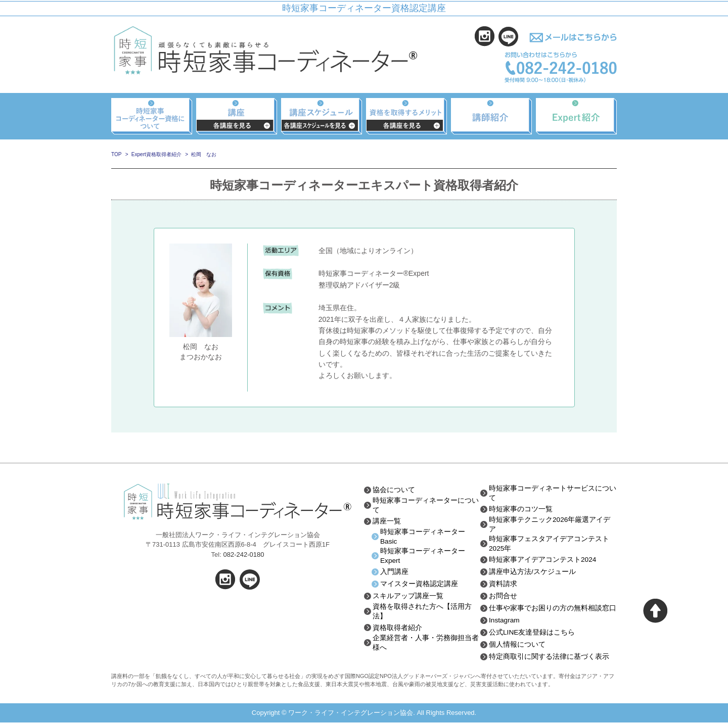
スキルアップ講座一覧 (408, 597)
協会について (394, 490)
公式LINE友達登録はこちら (532, 634)
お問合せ (503, 597)
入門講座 (394, 573)
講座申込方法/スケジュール (532, 573)
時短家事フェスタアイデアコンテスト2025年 (549, 545)
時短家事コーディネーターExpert (423, 557)
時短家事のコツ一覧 (521, 509)
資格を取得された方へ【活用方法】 (422, 613)
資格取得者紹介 (397, 630)
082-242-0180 (243, 554)
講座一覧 (387, 521)
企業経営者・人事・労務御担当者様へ (426, 645)
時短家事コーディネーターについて (426, 505)
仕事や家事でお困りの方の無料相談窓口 (553, 609)
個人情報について (517, 646)
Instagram (505, 621)
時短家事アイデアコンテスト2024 (543, 561)
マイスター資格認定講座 (419, 585)
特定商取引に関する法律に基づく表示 (549, 658)
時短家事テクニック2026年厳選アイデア (550, 525)
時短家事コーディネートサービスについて (553, 493)
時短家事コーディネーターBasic (423, 537)
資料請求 (503, 585)
